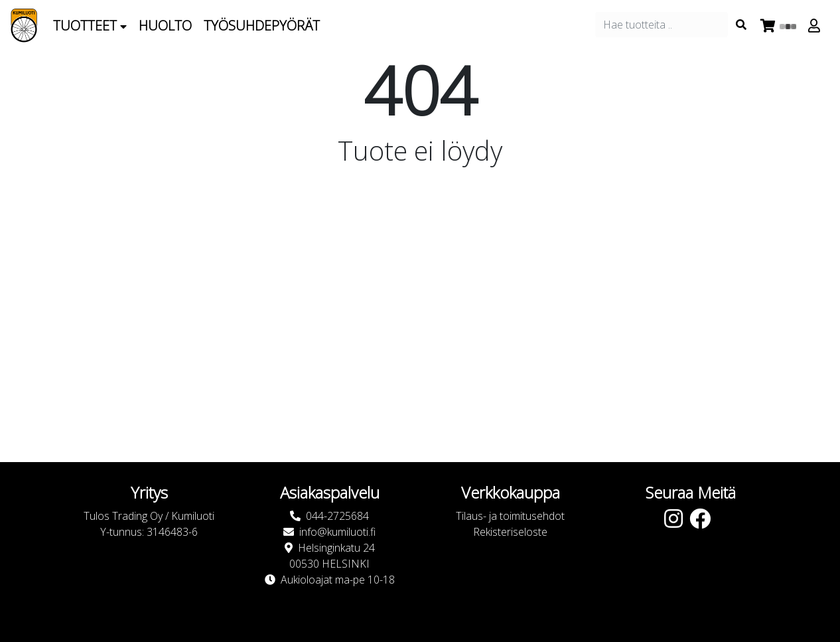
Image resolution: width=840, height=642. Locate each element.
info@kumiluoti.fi (337, 532)
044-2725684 (337, 516)
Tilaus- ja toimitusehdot (510, 516)
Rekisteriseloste (510, 532)
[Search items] (741, 25)
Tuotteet (90, 26)
